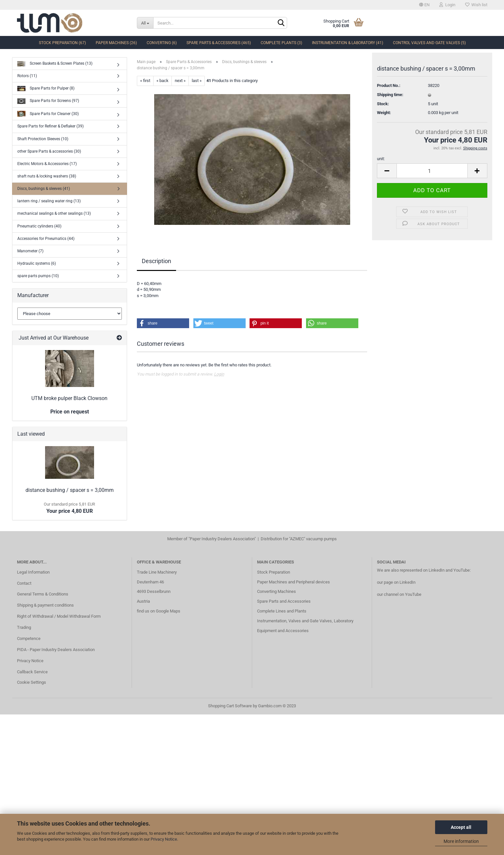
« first (145, 81)
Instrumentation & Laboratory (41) (348, 43)
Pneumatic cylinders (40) (39, 226)
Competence (29, 638)
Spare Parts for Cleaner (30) (48, 114)
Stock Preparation (274, 572)
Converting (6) (162, 43)
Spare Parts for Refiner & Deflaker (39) (50, 126)
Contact (24, 583)
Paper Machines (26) (116, 43)
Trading (24, 627)
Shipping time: (390, 96)
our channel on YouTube (399, 594)
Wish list (476, 5)
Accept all (461, 827)
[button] (163, 323)
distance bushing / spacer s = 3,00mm (70, 490)
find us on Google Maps (159, 611)
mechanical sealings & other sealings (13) (54, 213)
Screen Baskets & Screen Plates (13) (55, 64)
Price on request (70, 412)
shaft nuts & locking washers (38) (47, 176)
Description (156, 261)
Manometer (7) (30, 251)
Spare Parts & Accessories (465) (219, 43)
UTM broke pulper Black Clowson (69, 398)
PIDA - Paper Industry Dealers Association (56, 650)
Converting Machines (276, 591)
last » (197, 81)
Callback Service (32, 672)
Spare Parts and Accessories (284, 601)
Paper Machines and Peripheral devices (293, 582)
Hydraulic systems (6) (37, 263)
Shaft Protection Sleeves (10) (43, 139)
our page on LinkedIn (396, 582)
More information (461, 841)
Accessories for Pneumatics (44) (46, 239)
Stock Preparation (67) (62, 43)
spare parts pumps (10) (38, 276)
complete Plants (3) (281, 43)
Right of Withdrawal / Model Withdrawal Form (59, 616)
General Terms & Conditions (43, 594)
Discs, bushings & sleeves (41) (44, 189)
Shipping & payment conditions (45, 605)
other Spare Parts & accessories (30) (49, 151)
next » (180, 81)
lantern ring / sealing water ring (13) (49, 201)
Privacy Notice (164, 839)
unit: (381, 160)
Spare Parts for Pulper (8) (46, 89)
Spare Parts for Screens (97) (48, 101)
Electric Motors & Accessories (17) (47, 164)
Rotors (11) (27, 76)
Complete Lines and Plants (282, 611)
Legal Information (33, 572)
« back (163, 81)
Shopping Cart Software (230, 706)
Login (447, 5)
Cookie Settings (32, 682)
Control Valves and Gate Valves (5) (429, 43)
